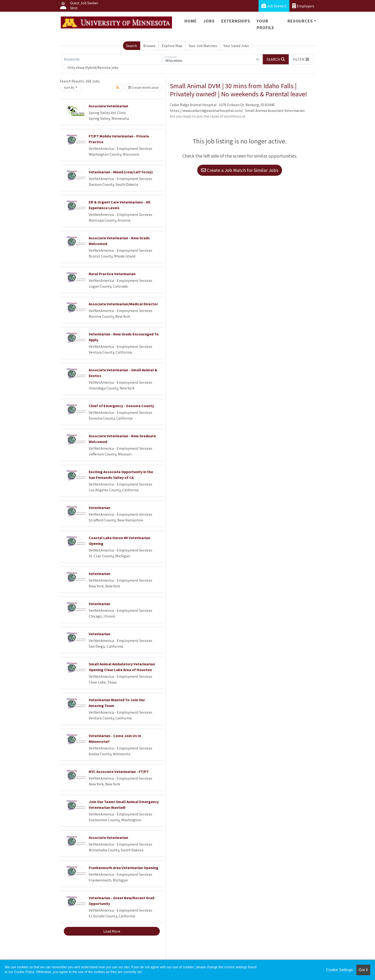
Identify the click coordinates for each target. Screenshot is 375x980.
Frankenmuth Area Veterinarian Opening (124, 868)
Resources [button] (300, 21)
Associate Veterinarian (108, 106)
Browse (149, 46)
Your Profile (265, 24)
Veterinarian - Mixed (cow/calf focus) (121, 172)
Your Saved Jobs (236, 46)
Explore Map (172, 46)
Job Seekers (274, 6)
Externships (236, 21)
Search (132, 46)
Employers (303, 6)
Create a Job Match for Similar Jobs (240, 170)
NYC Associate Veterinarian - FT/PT (119, 772)
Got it (363, 970)
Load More (112, 931)
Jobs (209, 21)
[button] (301, 59)
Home (190, 21)
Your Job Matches (203, 46)
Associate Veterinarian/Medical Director (123, 304)
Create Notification (143, 88)
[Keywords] (112, 59)
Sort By (69, 88)
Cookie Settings (339, 970)
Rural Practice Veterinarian (112, 274)
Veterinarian (99, 508)
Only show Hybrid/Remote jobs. (93, 67)
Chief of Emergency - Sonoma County (121, 406)
